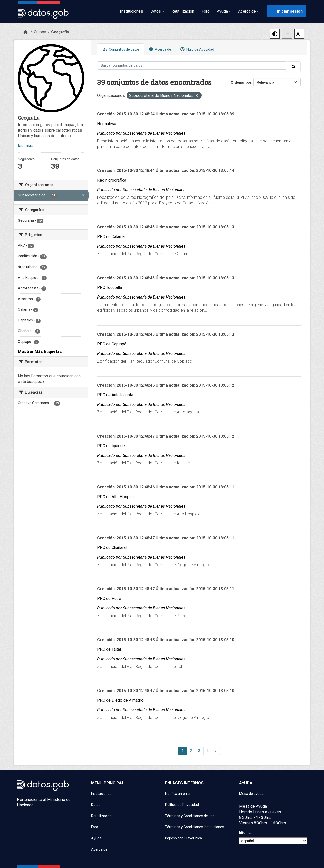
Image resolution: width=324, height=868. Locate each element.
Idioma (245, 833)
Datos (96, 805)
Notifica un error (178, 794)
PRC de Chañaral (112, 548)
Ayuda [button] (222, 11)
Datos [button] (156, 11)
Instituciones (131, 11)
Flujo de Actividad (197, 49)
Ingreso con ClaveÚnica (184, 838)
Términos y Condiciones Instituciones (195, 827)
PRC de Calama (111, 237)
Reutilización (183, 11)
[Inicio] (25, 32)
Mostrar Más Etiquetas (40, 352)
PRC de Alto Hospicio (116, 497)
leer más (26, 145)
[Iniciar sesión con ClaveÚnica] (286, 11)
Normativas (107, 124)
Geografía (60, 32)
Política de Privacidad (182, 805)
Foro (206, 11)
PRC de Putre (109, 598)
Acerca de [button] (247, 11)
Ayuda (96, 838)
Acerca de (159, 49)
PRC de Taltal (109, 649)
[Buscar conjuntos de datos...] (192, 65)
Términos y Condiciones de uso (190, 816)
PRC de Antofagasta (115, 395)
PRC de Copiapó (112, 344)
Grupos (40, 32)
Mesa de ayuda (251, 794)
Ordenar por (241, 82)
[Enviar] (293, 67)
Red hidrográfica (112, 180)
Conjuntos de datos (120, 49)
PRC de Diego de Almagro (120, 700)
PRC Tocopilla (110, 288)
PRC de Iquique (111, 446)
